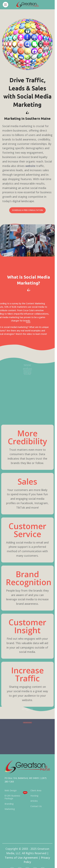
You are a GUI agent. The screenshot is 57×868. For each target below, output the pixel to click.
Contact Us (36, 806)
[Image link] (27, 766)
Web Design (11, 790)
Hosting (34, 796)
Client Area (36, 790)
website (30, 166)
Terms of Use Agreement (21, 858)
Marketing (10, 809)
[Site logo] (27, 4)
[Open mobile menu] (6, 5)
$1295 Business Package (16, 796)
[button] (29, 240)
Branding (9, 804)
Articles (34, 801)
